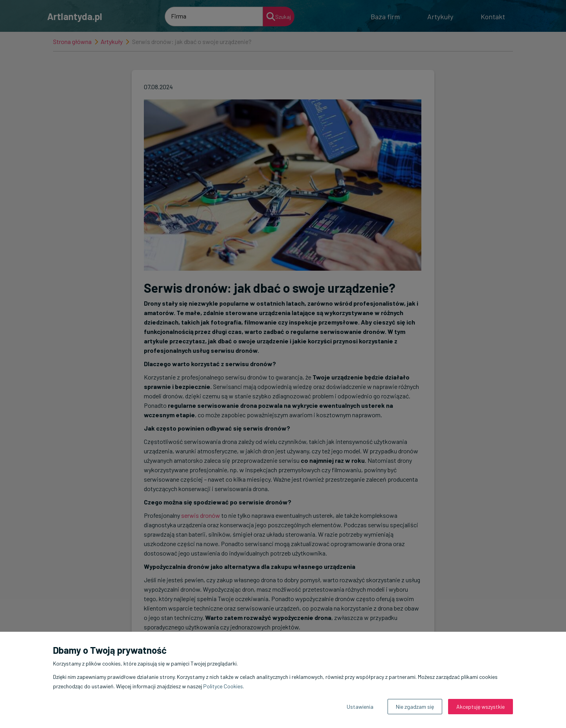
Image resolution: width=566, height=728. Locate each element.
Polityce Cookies (223, 686)
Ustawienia (360, 707)
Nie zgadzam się (415, 707)
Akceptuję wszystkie (481, 707)
